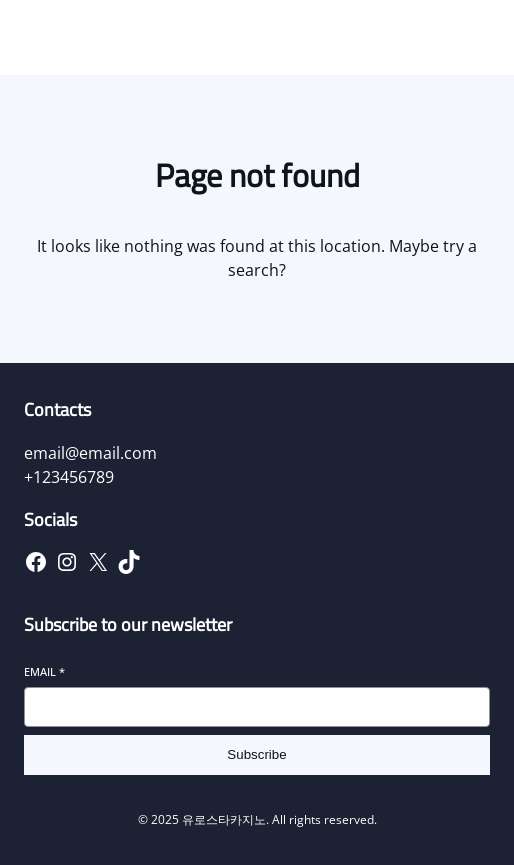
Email (44, 671)
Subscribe (256, 754)
